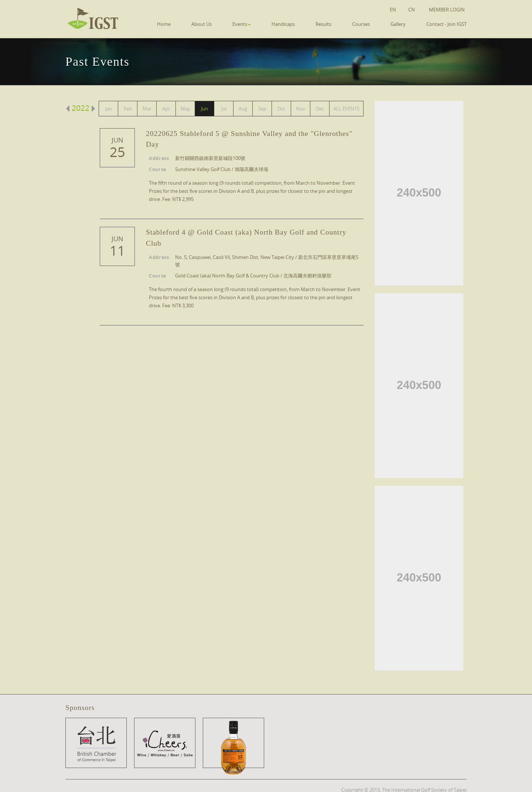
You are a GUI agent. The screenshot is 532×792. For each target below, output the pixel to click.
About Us (202, 24)
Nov (301, 109)
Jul (224, 109)
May (185, 109)
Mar (147, 109)
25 (117, 152)
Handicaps (283, 24)
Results (323, 24)
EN (393, 10)
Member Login (447, 10)
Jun (204, 109)
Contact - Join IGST (446, 24)
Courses (361, 24)
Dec (320, 109)
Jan (109, 109)
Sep (262, 109)
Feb (128, 109)
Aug (243, 109)
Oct (281, 109)
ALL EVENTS (346, 109)
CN (412, 10)
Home (164, 24)
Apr (166, 109)
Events (242, 24)
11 (117, 251)
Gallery (398, 24)
